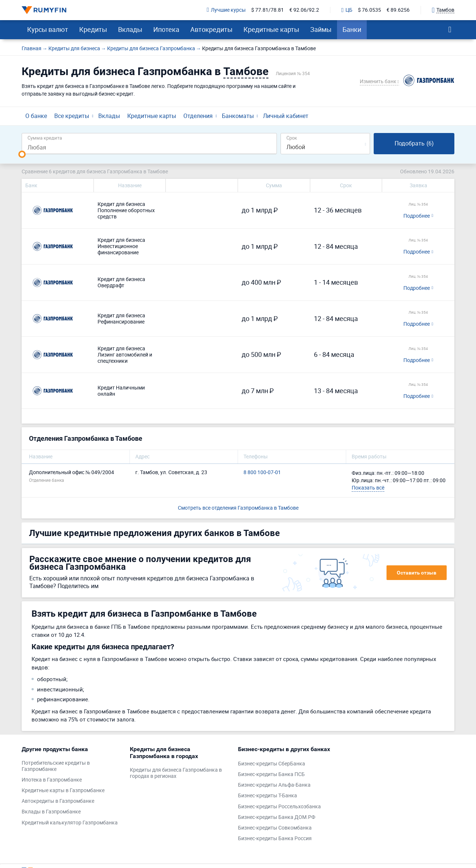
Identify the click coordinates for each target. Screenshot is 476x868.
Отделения (198, 116)
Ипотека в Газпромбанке (52, 780)
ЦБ (347, 10)
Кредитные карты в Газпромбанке (63, 791)
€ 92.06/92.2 (304, 10)
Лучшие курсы (226, 10)
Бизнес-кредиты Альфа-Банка (274, 785)
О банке (36, 116)
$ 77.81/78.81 (268, 10)
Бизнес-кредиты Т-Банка (268, 796)
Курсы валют (48, 29)
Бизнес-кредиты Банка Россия (275, 839)
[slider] (22, 154)
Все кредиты (72, 116)
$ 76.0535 (369, 10)
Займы (321, 29)
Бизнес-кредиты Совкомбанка (275, 828)
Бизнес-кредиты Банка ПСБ (271, 774)
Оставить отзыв (417, 573)
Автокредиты (211, 29)
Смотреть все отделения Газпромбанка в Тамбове (238, 508)
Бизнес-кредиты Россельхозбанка (279, 807)
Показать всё (368, 487)
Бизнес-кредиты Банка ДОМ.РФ (277, 817)
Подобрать (414, 143)
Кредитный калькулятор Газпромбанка (70, 823)
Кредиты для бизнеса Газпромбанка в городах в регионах (176, 773)
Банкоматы (238, 116)
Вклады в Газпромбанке (51, 812)
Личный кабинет (286, 116)
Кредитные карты (271, 29)
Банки (352, 29)
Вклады (130, 29)
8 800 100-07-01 (262, 472)
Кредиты (93, 29)
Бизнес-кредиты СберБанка (272, 764)
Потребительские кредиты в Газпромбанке (56, 766)
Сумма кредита (45, 138)
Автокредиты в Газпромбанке (58, 801)
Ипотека (166, 29)
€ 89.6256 (398, 10)
